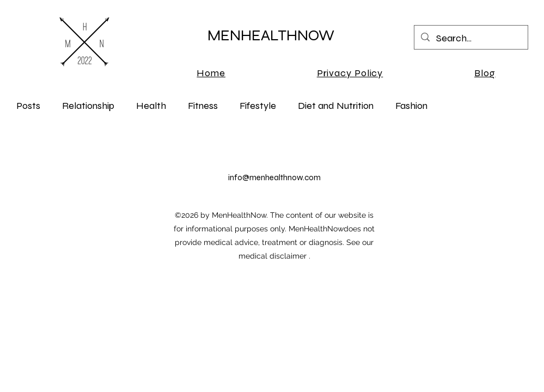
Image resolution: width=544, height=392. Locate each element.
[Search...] (470, 39)
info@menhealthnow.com (274, 177)
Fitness (203, 106)
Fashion (411, 106)
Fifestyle (258, 106)
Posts (28, 106)
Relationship (88, 106)
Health (151, 106)
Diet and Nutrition (336, 106)
